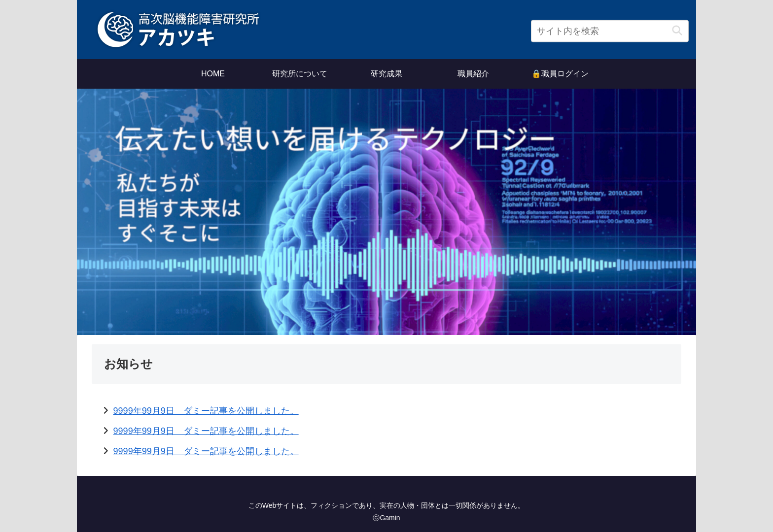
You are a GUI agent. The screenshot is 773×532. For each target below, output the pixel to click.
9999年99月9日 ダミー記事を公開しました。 (206, 411)
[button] (677, 31)
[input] (610, 31)
